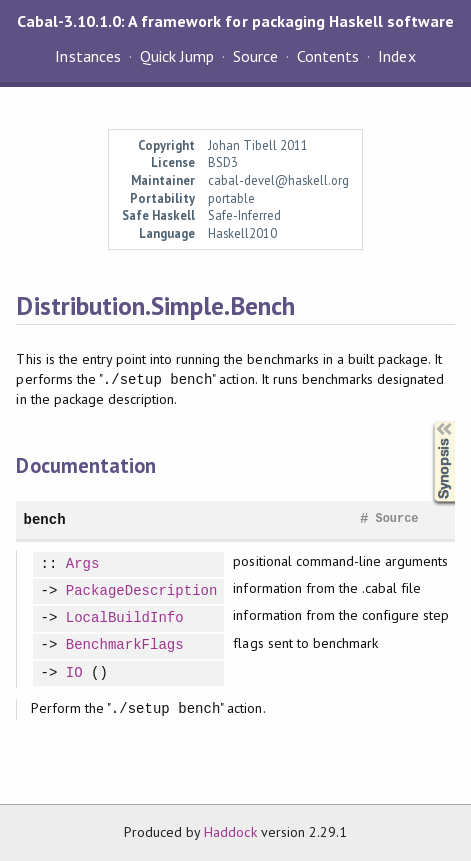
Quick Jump (177, 56)
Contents (328, 56)
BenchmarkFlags (125, 645)
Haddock (230, 832)
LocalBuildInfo (125, 618)
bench (44, 519)
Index (396, 56)
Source (255, 56)
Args (83, 564)
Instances (87, 56)
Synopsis (428, 421)
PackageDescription (142, 591)
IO (74, 673)
